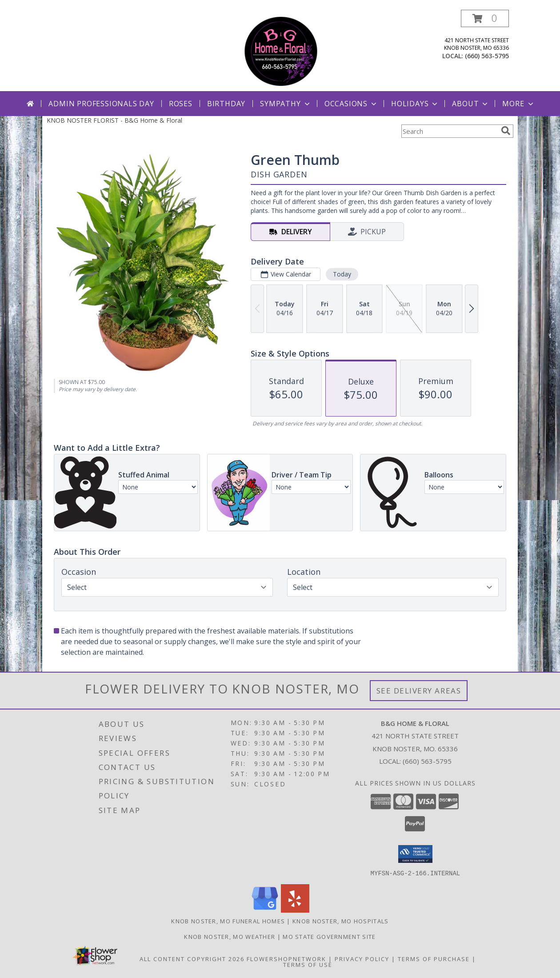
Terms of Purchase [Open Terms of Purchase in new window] (434, 958)
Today (342, 274)
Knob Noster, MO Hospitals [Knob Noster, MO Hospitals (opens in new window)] (341, 921)
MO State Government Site (329, 936)
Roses (181, 104)
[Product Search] (449, 131)
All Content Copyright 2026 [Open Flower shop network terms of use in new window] (192, 958)
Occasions (351, 104)
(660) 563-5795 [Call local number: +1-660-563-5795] (487, 56)
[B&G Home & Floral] (281, 50)
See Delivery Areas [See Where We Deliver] (419, 691)
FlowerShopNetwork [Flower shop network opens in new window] (286, 958)
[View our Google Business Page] (265, 910)
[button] (485, 18)
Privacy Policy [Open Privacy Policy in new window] (362, 958)
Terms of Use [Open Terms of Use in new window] (308, 964)
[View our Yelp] (295, 910)
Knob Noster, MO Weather (230, 936)
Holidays (415, 104)
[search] (506, 131)
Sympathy (286, 104)
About (471, 104)
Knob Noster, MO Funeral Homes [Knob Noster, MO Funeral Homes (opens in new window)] (228, 921)
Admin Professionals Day (101, 104)
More (518, 104)
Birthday (226, 104)
